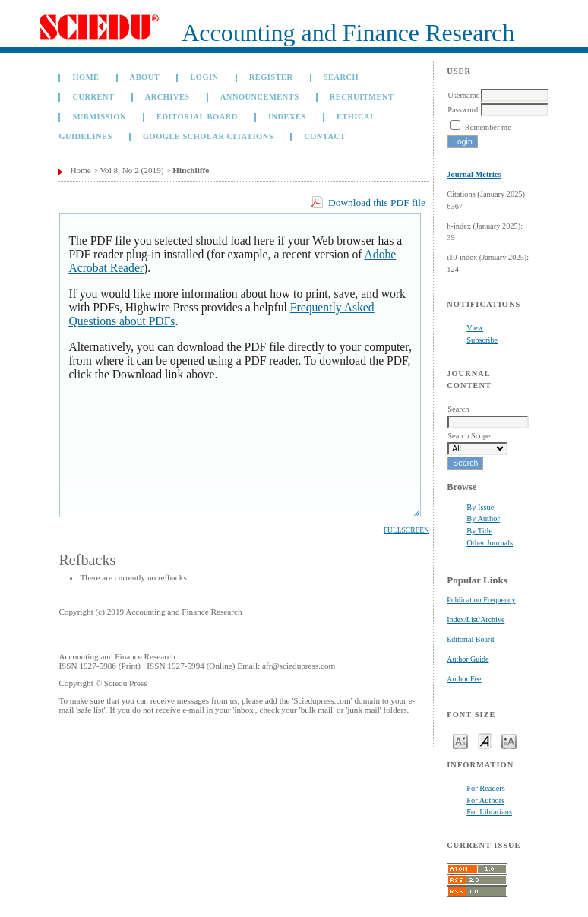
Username (463, 95)
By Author (483, 519)
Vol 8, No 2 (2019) (131, 170)
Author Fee (464, 679)
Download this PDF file (377, 202)
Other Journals (490, 543)
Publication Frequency (481, 600)
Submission (99, 117)
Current (93, 97)
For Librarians (489, 812)
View (475, 328)
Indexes (287, 117)
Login (204, 77)
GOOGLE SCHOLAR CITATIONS (208, 136)
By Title (479, 531)
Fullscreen (406, 530)
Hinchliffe (191, 170)
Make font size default (485, 740)
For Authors (485, 800)
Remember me (488, 127)
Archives (168, 97)
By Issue (480, 507)
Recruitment (362, 97)
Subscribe (482, 340)
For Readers (486, 788)
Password (463, 110)
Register (271, 77)
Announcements (260, 97)
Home (85, 77)
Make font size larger (509, 740)
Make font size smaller (460, 740)
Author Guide (468, 659)
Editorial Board (470, 639)
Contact (325, 136)
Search (341, 77)
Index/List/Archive (476, 620)
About (145, 77)
